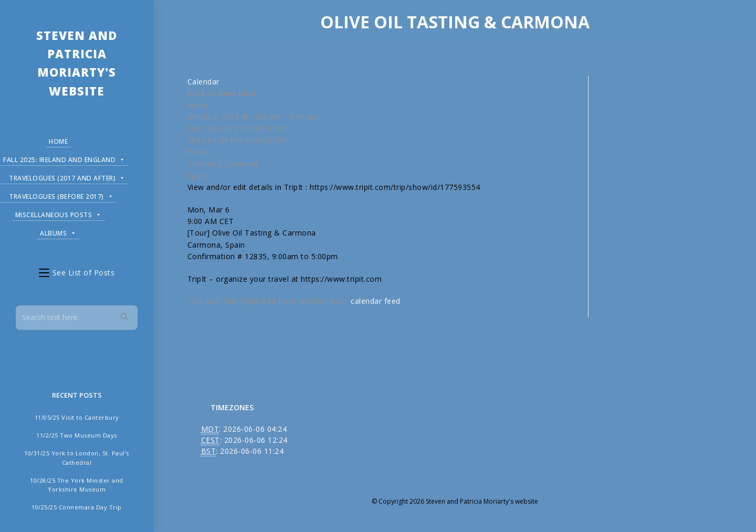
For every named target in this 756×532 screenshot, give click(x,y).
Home (58, 141)
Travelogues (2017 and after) (67, 177)
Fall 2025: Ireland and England (64, 158)
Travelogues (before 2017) (61, 195)
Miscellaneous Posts (59, 213)
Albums (58, 232)
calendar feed (376, 301)
